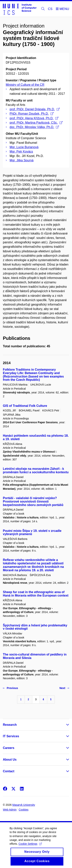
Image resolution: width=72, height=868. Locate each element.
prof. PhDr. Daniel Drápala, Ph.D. (35, 109)
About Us (10, 760)
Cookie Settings (30, 848)
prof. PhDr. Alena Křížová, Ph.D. (34, 118)
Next (64, 688)
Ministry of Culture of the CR (25, 85)
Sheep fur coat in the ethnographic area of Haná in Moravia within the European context (36, 594)
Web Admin (10, 810)
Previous (10, 688)
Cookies (24, 810)
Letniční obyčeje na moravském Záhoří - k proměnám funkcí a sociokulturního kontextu (36, 470)
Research (10, 725)
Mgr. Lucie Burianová (24, 147)
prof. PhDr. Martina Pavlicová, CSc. (36, 123)
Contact (9, 771)
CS (50, 9)
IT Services (11, 736)
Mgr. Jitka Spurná (22, 160)
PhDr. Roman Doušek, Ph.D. (32, 114)
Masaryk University (24, 805)
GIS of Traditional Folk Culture (25, 406)
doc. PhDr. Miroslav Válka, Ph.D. (34, 127)
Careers (9, 748)
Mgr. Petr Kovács (21, 152)
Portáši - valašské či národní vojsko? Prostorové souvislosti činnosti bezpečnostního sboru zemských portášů (33, 501)
